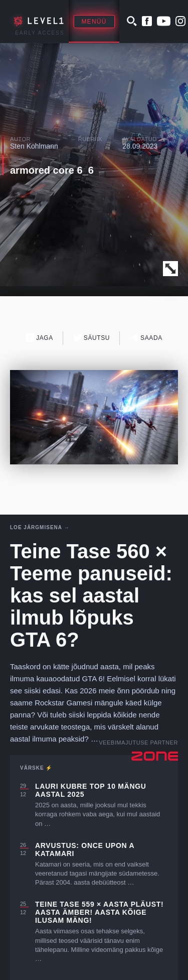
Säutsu (91, 338)
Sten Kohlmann (34, 146)
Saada (146, 338)
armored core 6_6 (52, 170)
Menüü (94, 22)
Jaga (39, 338)
